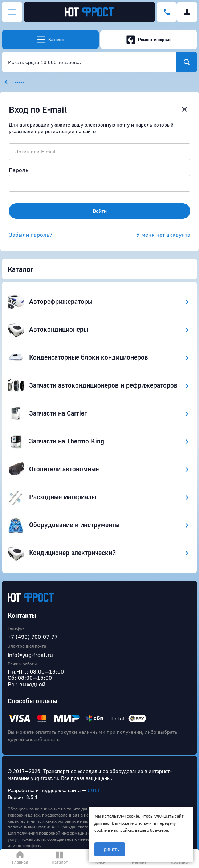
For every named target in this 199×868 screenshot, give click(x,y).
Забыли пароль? (31, 235)
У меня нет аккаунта (163, 235)
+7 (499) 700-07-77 (33, 637)
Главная (17, 82)
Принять (110, 849)
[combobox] (89, 62)
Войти (100, 211)
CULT (94, 790)
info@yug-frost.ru (30, 655)
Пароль (19, 170)
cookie (133, 816)
